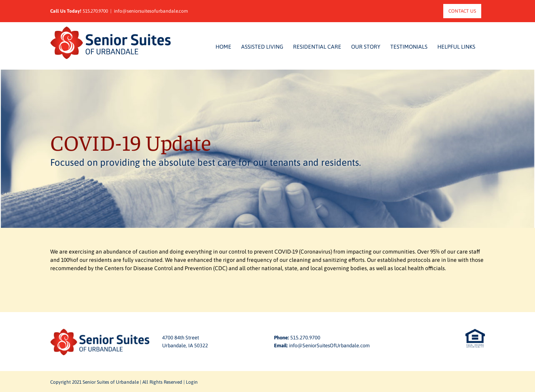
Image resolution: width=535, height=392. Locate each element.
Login (192, 382)
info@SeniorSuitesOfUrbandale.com (329, 346)
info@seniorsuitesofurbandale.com (151, 11)
